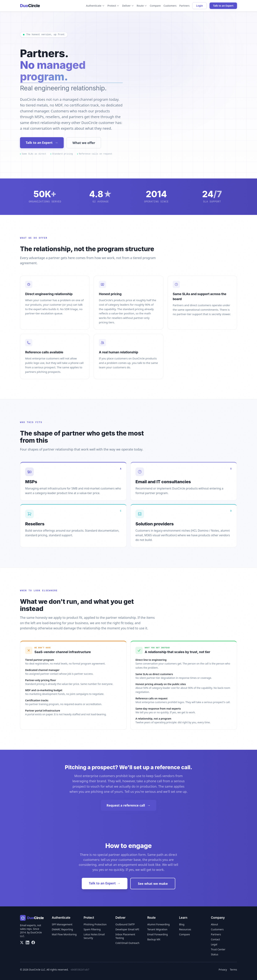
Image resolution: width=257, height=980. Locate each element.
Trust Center (218, 949)
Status (215, 954)
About (215, 924)
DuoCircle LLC (37, 970)
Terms (233, 970)
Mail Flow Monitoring (64, 934)
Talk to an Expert (223, 6)
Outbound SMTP (125, 924)
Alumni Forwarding (158, 924)
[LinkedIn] (27, 942)
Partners (184, 6)
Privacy (223, 970)
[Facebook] (33, 942)
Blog (182, 924)
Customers (170, 6)
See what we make (153, 884)
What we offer (84, 143)
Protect (113, 6)
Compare (155, 6)
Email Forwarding (158, 934)
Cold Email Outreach (127, 943)
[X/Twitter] (22, 942)
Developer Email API (127, 929)
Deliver (128, 6)
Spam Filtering (92, 929)
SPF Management (62, 924)
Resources (185, 929)
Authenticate (95, 6)
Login (200, 6)
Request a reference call (128, 805)
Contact (216, 939)
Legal (214, 944)
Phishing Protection (95, 924)
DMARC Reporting (62, 929)
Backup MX (154, 939)
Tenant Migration (157, 929)
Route (142, 6)
